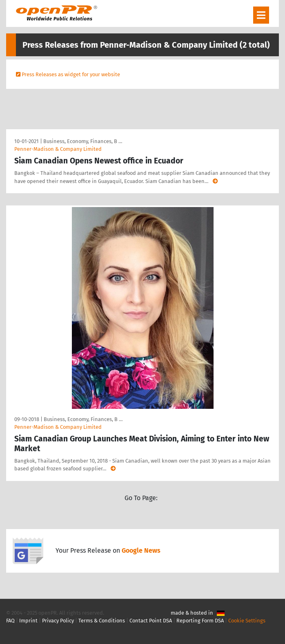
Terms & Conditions (102, 621)
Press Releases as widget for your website (71, 74)
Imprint (28, 621)
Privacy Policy (58, 621)
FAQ (10, 621)
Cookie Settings (247, 621)
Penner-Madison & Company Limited (58, 149)
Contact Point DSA (151, 621)
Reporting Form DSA (200, 621)
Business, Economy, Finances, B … (83, 141)
